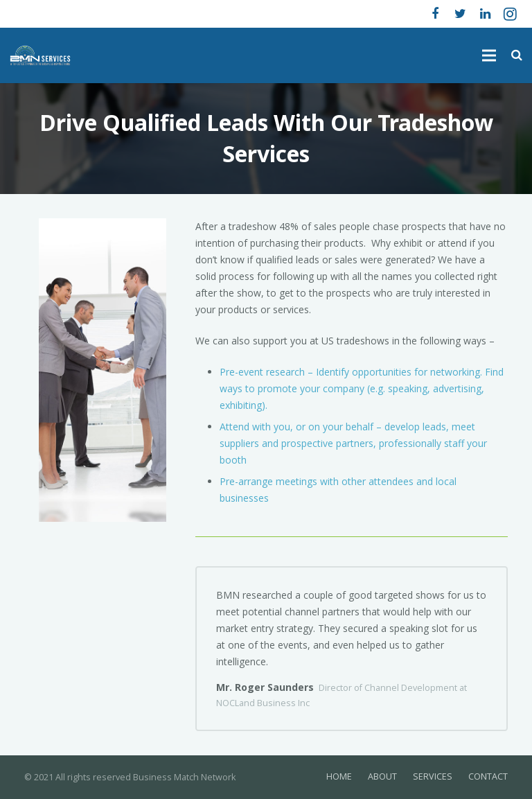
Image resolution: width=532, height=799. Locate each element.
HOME (339, 776)
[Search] (517, 55)
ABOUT (382, 776)
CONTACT (488, 776)
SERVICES (433, 776)
